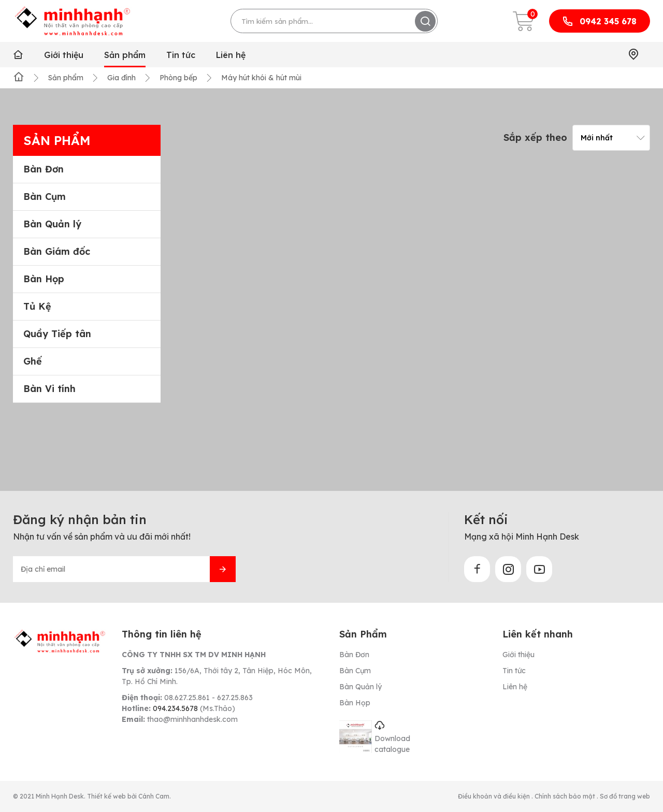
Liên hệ (231, 55)
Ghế (33, 361)
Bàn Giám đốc (57, 252)
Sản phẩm (125, 55)
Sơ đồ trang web (625, 796)
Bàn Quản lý (52, 224)
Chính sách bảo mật (566, 796)
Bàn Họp (44, 279)
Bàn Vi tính (49, 389)
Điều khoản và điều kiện (495, 796)
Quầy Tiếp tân (57, 334)
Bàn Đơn (44, 169)
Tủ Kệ (37, 307)
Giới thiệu (64, 55)
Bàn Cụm (45, 197)
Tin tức (181, 55)
